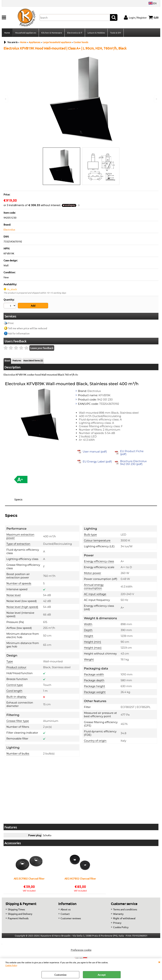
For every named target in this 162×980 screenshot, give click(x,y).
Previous (6, 99)
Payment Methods (18, 918)
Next (156, 99)
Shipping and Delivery (20, 914)
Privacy (117, 923)
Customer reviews (71, 918)
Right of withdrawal (124, 918)
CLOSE (159, 962)
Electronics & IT (75, 33)
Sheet (7, 361)
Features (17, 360)
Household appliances (26, 33)
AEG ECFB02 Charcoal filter (29, 879)
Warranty (118, 914)
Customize (60, 975)
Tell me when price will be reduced (28, 328)
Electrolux (9, 229)
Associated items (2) (33, 360)
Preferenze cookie (81, 950)
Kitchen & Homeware (52, 33)
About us (66, 909)
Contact (65, 914)
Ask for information (19, 333)
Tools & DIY (116, 33)
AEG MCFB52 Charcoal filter (80, 879)
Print (11, 323)
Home (7, 33)
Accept (102, 975)
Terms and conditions (125, 909)
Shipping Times (16, 909)
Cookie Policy (11, 965)
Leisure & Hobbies (96, 33)
